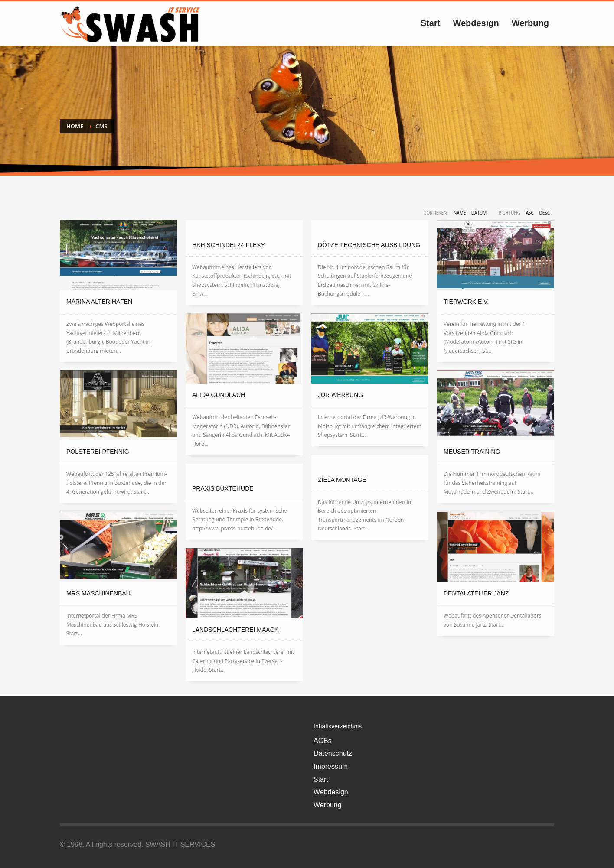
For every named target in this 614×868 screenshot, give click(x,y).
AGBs (323, 741)
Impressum (331, 766)
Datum (479, 213)
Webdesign (331, 792)
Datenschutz (333, 753)
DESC (544, 213)
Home (75, 126)
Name (460, 213)
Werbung (328, 805)
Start (321, 779)
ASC (530, 213)
